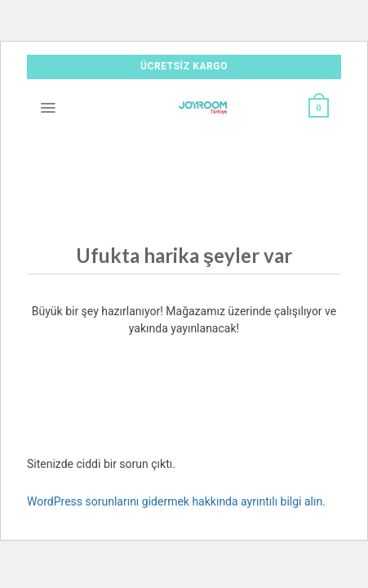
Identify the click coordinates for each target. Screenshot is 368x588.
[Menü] (48, 108)
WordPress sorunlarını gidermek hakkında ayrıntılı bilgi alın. (176, 501)
